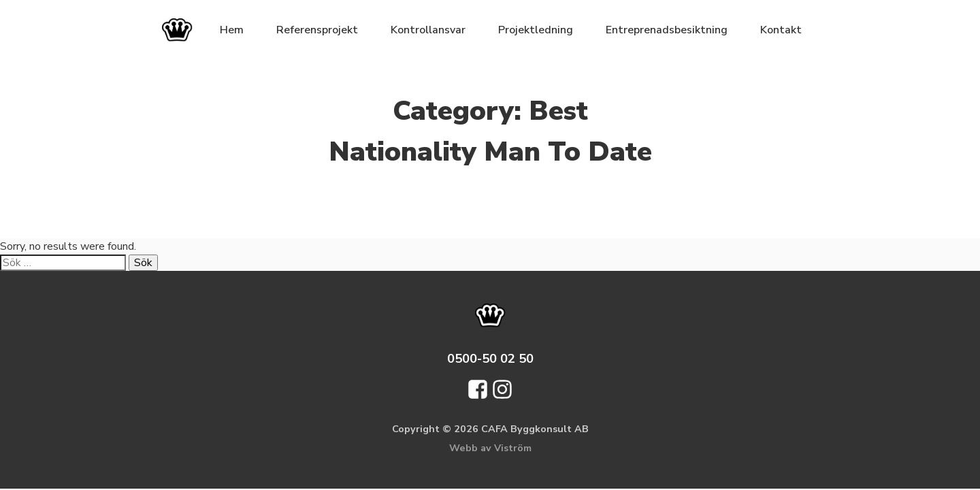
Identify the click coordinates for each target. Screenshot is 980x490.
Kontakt (781, 30)
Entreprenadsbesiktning (667, 30)
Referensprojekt (317, 30)
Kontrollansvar (428, 30)
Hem (232, 30)
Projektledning (536, 30)
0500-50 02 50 (490, 358)
